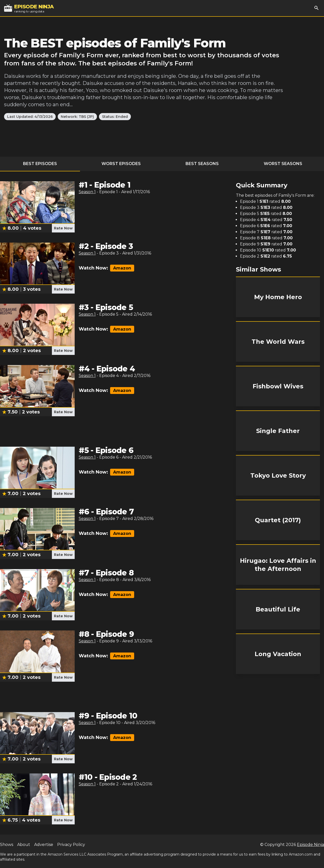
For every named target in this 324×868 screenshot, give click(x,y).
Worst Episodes (121, 164)
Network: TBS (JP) (77, 117)
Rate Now (63, 228)
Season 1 (87, 192)
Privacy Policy (71, 845)
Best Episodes (40, 164)
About (24, 845)
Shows (7, 845)
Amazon (122, 268)
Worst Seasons (283, 164)
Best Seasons (202, 164)
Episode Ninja (310, 845)
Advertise (44, 845)
